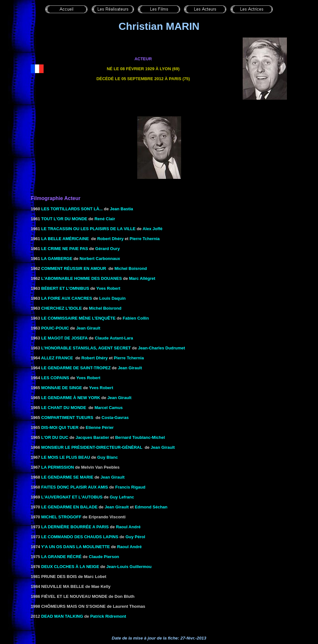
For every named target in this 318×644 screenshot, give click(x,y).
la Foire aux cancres (67, 298)
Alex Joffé (153, 229)
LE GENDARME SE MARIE (67, 477)
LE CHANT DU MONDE (64, 408)
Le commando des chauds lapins (80, 537)
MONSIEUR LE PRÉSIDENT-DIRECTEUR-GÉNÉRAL (92, 447)
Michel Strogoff (61, 517)
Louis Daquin (113, 298)
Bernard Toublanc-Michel (140, 437)
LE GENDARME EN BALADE (70, 507)
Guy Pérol (135, 537)
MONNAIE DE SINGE (62, 388)
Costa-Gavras (115, 418)
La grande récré (62, 557)
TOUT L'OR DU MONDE (64, 219)
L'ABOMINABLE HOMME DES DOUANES (82, 278)
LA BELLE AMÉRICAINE (65, 239)
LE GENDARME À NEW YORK (71, 398)
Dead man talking (62, 616)
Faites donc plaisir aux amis (75, 487)
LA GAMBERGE (57, 259)
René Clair (105, 219)
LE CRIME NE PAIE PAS (65, 249)
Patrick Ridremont (108, 616)
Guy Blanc (107, 457)
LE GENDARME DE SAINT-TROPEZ (76, 368)
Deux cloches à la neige (70, 567)
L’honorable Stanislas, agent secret (86, 348)
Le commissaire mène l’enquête (79, 318)
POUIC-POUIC (55, 328)
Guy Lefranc (122, 497)
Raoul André (128, 527)
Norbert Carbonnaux (100, 259)
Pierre (145, 239)
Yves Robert (108, 288)
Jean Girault (163, 447)
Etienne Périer (100, 427)
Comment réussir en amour (74, 268)
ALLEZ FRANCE (57, 358)
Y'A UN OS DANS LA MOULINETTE (75, 547)
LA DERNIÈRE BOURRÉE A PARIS (75, 527)
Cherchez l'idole (62, 308)
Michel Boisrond (131, 268)
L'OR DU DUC (55, 437)
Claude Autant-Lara (114, 338)
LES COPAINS (55, 378)
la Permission (58, 467)
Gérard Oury (108, 249)
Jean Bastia (121, 209)
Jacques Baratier (92, 437)
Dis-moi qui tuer (60, 427)
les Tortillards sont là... (72, 209)
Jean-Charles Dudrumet (161, 348)
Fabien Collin (136, 318)
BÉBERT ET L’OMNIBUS (65, 288)
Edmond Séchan (151, 507)
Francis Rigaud (130, 487)
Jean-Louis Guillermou (129, 567)
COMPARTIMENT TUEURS (67, 418)
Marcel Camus (109, 408)
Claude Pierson (104, 557)
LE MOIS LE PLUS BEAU (66, 457)
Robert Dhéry (110, 239)
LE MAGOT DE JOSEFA (65, 338)
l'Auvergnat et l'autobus (72, 497)
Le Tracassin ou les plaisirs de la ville (88, 229)
